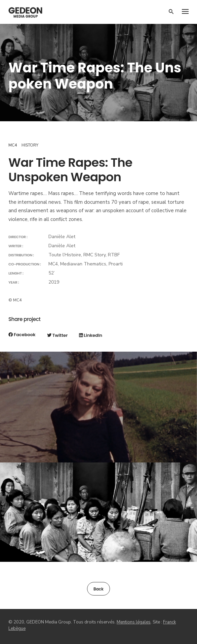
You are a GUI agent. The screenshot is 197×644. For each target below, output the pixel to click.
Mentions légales (134, 622)
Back (98, 589)
